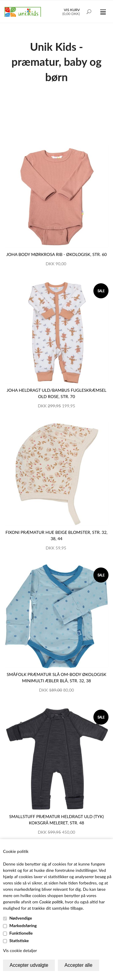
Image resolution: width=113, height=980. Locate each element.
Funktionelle (21, 933)
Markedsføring (23, 925)
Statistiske (19, 940)
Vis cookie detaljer (20, 950)
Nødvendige (21, 918)
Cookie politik (51, 902)
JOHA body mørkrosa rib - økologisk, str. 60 (56, 254)
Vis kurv (72, 10)
